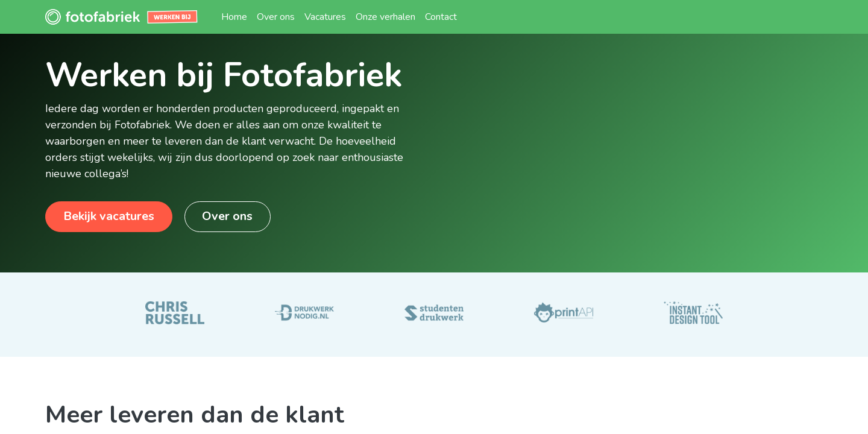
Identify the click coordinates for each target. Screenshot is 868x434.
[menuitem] (234, 17)
